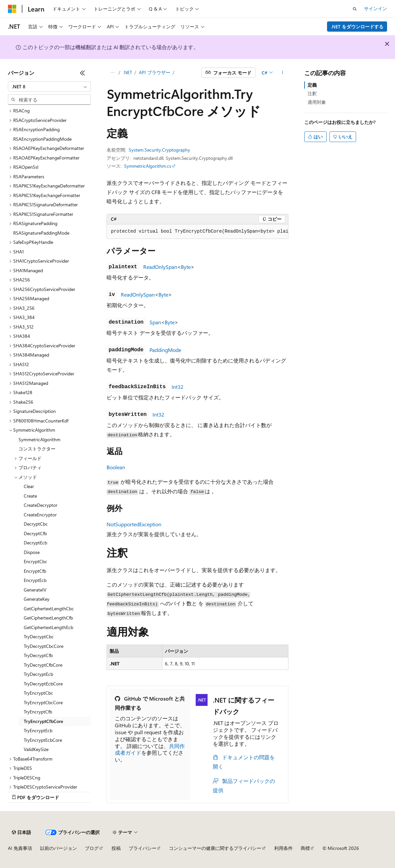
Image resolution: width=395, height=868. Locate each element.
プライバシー (143, 848)
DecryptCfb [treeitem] (35, 533)
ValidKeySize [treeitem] (36, 749)
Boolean (116, 467)
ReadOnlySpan (160, 267)
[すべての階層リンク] (112, 73)
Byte (186, 267)
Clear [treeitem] (29, 486)
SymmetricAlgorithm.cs (148, 166)
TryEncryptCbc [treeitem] (38, 693)
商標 (305, 848)
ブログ (92, 848)
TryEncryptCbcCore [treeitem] (43, 702)
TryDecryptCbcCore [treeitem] (44, 646)
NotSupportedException (134, 524)
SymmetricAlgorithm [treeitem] (39, 439)
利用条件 (283, 848)
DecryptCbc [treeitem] (36, 524)
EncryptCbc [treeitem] (35, 561)
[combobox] (49, 87)
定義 (312, 85)
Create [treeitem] (30, 496)
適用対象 (317, 102)
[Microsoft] (12, 9)
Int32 (178, 387)
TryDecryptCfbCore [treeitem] (43, 665)
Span (155, 322)
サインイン (376, 8)
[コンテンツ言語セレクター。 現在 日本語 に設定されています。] (21, 832)
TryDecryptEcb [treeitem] (38, 674)
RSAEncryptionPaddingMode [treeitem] (42, 139)
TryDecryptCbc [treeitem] (39, 637)
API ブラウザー (155, 72)
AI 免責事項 (20, 848)
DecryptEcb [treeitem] (35, 543)
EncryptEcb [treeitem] (35, 580)
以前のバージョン (58, 848)
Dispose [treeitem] (32, 552)
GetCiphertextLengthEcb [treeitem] (49, 627)
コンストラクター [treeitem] (37, 449)
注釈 (312, 93)
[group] (197, 232)
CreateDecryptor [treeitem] (41, 505)
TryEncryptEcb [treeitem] (38, 730)
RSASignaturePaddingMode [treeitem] (41, 233)
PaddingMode (165, 350)
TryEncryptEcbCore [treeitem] (43, 740)
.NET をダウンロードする (357, 27)
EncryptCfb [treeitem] (35, 571)
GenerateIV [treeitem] (35, 590)
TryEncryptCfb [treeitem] (38, 712)
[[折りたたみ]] (82, 73)
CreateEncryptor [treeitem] (40, 515)
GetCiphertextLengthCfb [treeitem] (48, 618)
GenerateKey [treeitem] (37, 599)
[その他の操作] (283, 73)
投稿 (116, 848)
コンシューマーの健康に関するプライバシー (215, 848)
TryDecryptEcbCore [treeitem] (43, 684)
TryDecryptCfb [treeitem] (38, 655)
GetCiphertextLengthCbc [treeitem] (49, 608)
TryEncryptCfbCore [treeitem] (43, 721)
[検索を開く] (355, 9)
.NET (128, 72)
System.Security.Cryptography (159, 150)
